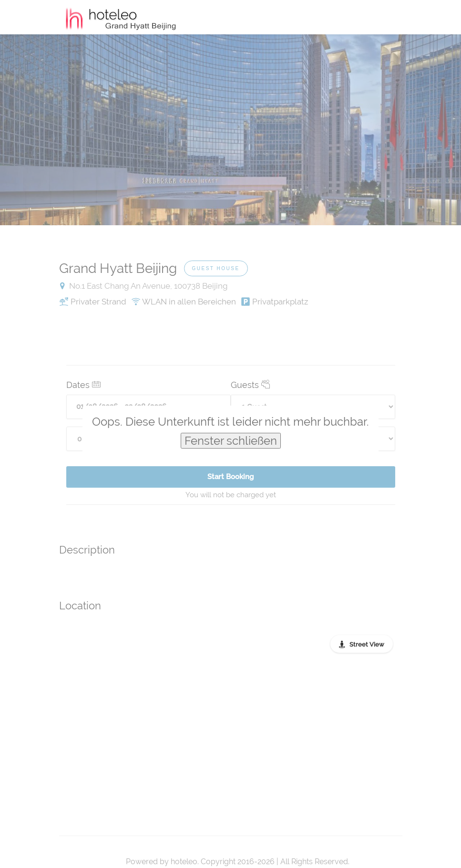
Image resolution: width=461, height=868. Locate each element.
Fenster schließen (231, 441)
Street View (367, 644)
